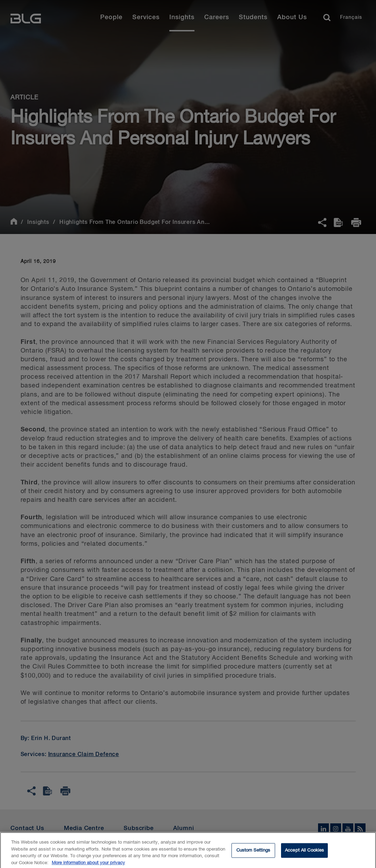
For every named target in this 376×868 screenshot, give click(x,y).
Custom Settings (253, 854)
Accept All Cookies (304, 854)
